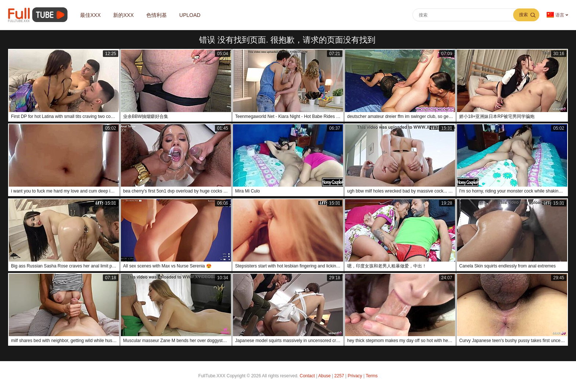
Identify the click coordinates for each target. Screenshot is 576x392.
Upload (190, 15)
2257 (339, 376)
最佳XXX (90, 15)
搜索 (523, 15)
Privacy (355, 376)
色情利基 (156, 15)
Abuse (324, 376)
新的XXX (123, 15)
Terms (372, 376)
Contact (307, 376)
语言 (555, 15)
